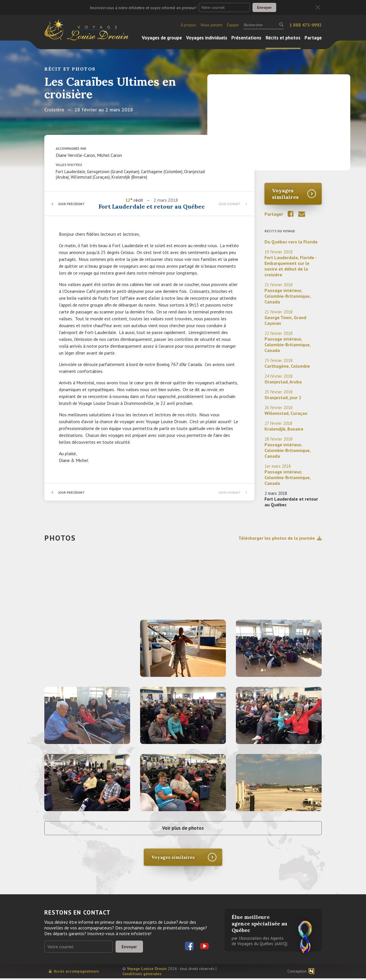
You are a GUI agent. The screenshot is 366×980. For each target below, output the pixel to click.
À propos (188, 25)
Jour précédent (73, 204)
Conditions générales (142, 975)
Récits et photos (283, 38)
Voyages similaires (285, 194)
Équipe (233, 25)
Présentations (246, 38)
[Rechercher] (263, 25)
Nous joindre (212, 25)
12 (128, 200)
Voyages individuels (207, 38)
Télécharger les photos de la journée (280, 538)
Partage (313, 38)
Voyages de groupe (162, 38)
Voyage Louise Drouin (147, 970)
